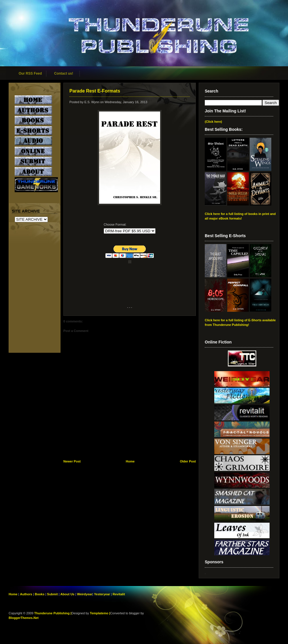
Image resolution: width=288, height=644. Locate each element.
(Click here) (213, 122)
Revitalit (119, 594)
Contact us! (64, 73)
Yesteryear (102, 594)
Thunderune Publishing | (53, 613)
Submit (53, 594)
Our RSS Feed (30, 73)
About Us (68, 594)
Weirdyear (85, 594)
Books (40, 594)
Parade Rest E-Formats (95, 91)
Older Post (188, 461)
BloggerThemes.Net (24, 618)
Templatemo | (100, 613)
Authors (26, 594)
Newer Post (72, 461)
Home (130, 461)
